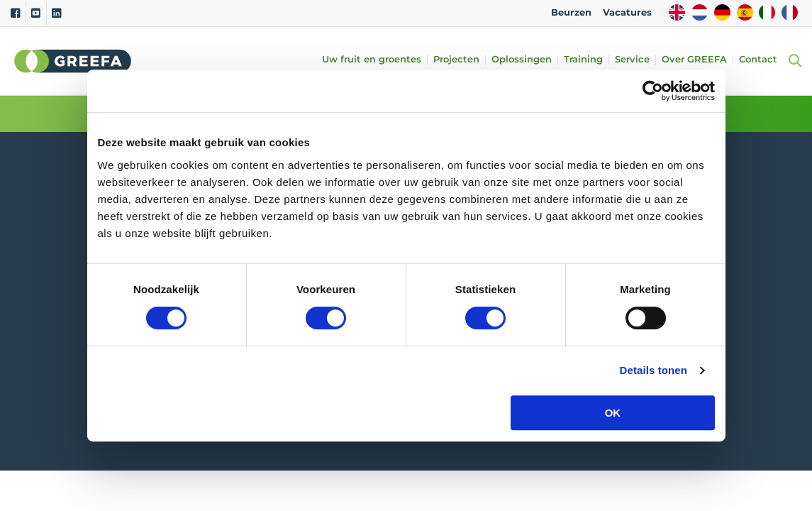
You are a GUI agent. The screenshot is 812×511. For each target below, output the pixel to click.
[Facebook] (15, 13)
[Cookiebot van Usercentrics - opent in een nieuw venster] (653, 91)
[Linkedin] (56, 13)
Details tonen (654, 370)
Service (634, 60)
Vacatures (627, 12)
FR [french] (790, 12)
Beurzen (571, 12)
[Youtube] (36, 13)
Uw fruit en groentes (373, 60)
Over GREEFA (696, 60)
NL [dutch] (700, 12)
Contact (760, 60)
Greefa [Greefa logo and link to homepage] (73, 61)
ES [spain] (745, 12)
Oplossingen (523, 60)
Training (585, 60)
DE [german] (722, 12)
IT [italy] (767, 12)
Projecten (458, 60)
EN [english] (677, 12)
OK (613, 413)
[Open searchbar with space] (793, 61)
